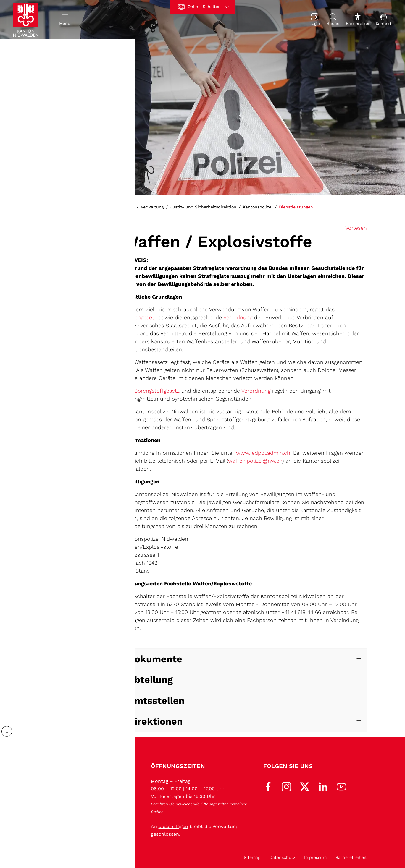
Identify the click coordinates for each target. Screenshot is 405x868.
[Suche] (333, 20)
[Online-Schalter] (202, 7)
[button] (65, 20)
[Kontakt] (384, 20)
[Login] (315, 20)
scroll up (9, 733)
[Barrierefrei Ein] (358, 20)
